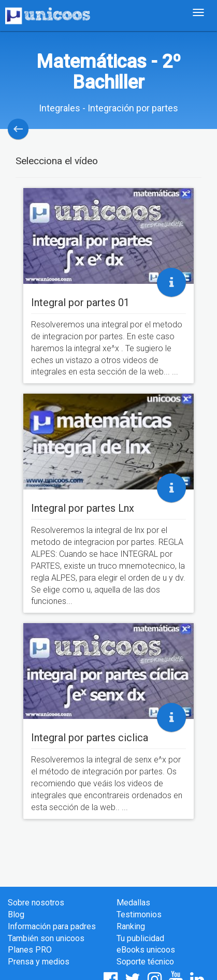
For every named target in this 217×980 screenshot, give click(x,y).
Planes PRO (30, 950)
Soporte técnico (145, 962)
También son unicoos (46, 938)
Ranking (131, 926)
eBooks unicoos (146, 950)
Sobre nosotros (36, 903)
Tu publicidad (140, 938)
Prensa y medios (39, 962)
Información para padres (52, 926)
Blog (16, 914)
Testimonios (139, 914)
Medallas (133, 903)
